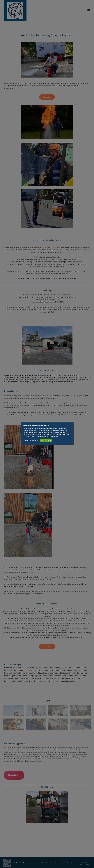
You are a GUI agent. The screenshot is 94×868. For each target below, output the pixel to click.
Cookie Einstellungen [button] (31, 440)
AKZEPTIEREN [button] (46, 440)
